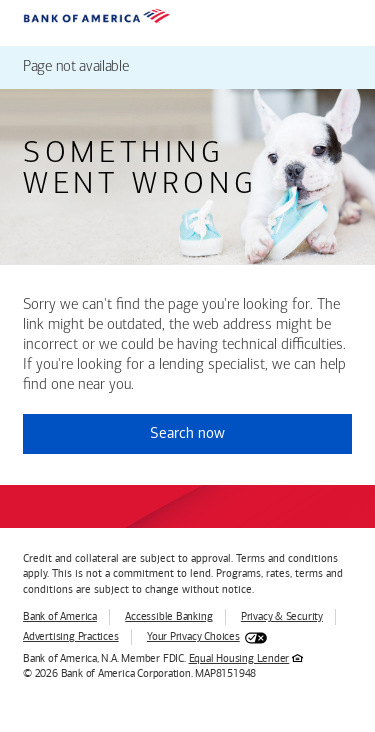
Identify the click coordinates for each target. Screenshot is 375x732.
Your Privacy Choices (193, 636)
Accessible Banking (168, 616)
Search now (187, 433)
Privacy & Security (282, 616)
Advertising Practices (70, 636)
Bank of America (60, 616)
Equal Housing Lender (239, 658)
